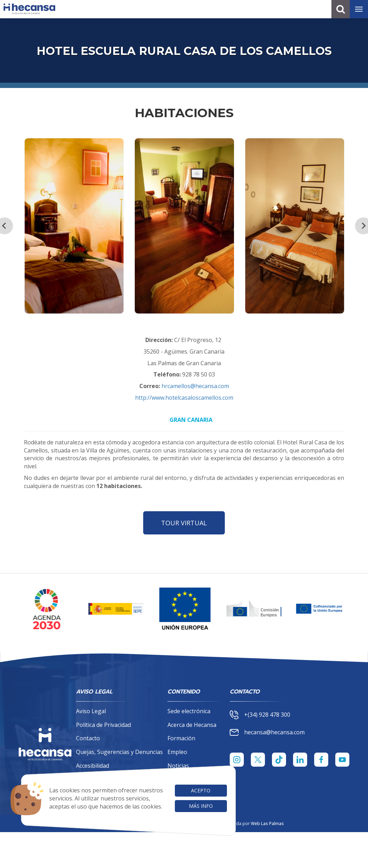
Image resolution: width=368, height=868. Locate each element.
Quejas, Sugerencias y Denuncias (119, 752)
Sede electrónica (189, 711)
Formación (181, 738)
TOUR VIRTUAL (184, 523)
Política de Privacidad (103, 725)
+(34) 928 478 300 (260, 715)
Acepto (201, 790)
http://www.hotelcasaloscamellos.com (184, 398)
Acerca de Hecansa (192, 725)
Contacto (88, 738)
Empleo (177, 752)
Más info (201, 806)
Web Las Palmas (267, 823)
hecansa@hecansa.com (267, 732)
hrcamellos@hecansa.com (195, 386)
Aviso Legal (91, 711)
